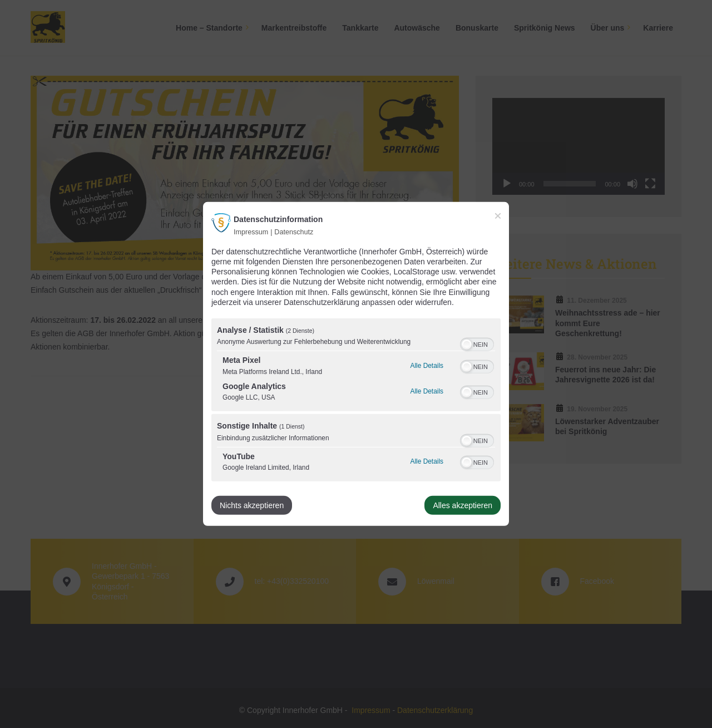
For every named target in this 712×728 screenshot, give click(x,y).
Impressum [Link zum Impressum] (251, 232)
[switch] (477, 343)
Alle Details (427, 365)
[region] (356, 401)
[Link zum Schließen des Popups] (498, 216)
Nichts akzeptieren (252, 505)
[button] (467, 345)
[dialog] (356, 364)
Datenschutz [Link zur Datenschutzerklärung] (294, 232)
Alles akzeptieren (463, 505)
